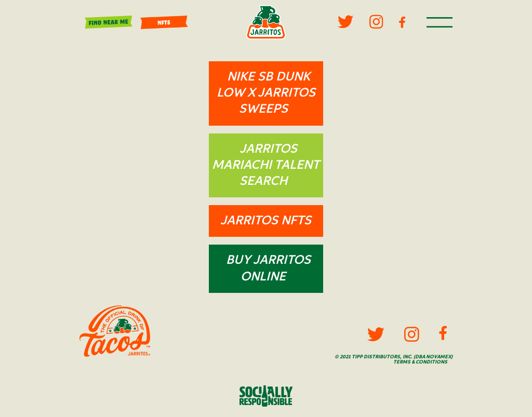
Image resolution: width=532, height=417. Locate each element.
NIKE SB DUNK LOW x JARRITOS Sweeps (266, 93)
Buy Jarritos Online (268, 268)
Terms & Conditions (420, 362)
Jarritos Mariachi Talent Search (266, 165)
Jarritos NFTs (266, 221)
